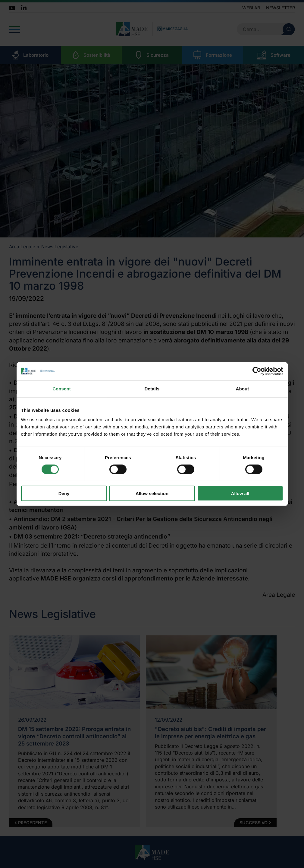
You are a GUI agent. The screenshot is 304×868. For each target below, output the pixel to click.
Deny (64, 493)
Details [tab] (152, 388)
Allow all (240, 493)
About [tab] (243, 388)
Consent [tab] (62, 388)
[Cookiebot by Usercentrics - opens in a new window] (257, 371)
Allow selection (152, 493)
